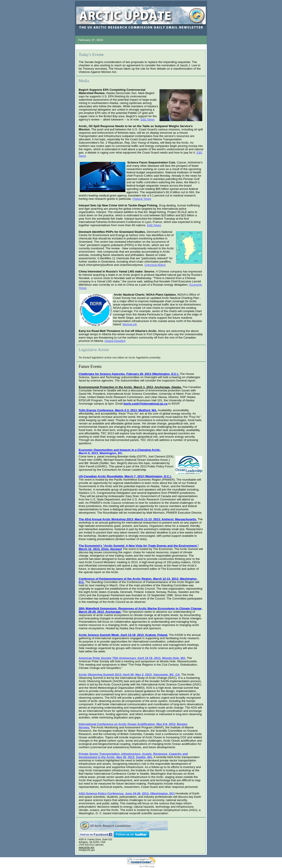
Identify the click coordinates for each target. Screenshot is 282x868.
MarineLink (130, 324)
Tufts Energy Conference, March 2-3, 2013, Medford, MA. (118, 410)
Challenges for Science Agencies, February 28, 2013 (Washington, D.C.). (129, 374)
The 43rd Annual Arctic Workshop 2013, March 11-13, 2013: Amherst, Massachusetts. (138, 519)
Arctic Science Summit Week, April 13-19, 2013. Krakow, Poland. (123, 635)
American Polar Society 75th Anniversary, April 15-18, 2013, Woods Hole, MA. (132, 658)
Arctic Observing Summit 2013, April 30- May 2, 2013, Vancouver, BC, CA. (130, 675)
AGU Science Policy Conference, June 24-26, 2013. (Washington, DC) (127, 793)
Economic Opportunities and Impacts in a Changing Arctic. (120, 450)
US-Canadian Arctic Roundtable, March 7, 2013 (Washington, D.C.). (125, 476)
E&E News (148, 119)
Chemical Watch (155, 265)
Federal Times (142, 199)
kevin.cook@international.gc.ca (146, 404)
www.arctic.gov (86, 847)
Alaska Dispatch (115, 341)
